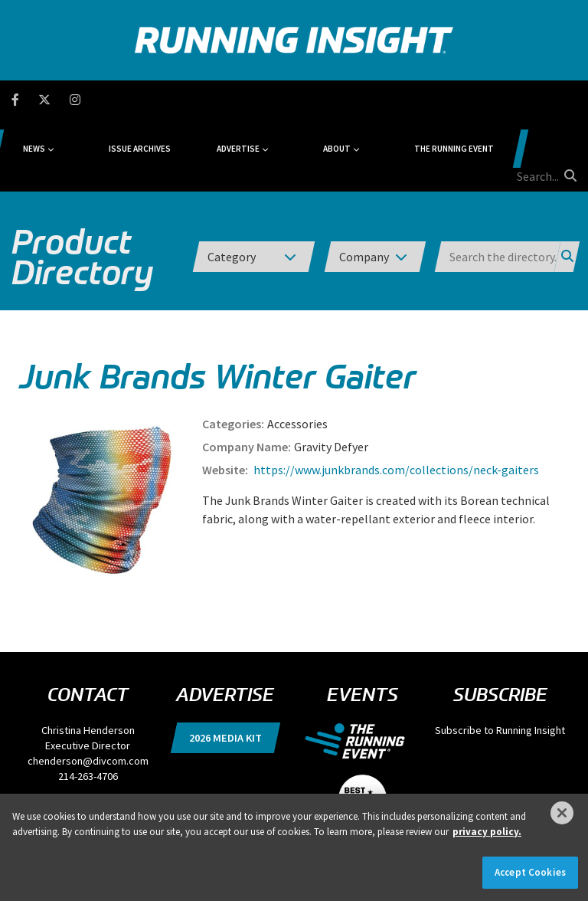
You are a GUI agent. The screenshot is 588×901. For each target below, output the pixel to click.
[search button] (568, 99)
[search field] (523, 100)
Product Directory (82, 184)
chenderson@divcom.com (88, 688)
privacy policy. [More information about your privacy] (487, 832)
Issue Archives (199, 100)
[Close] (562, 813)
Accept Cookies (530, 872)
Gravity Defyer (331, 374)
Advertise (271, 100)
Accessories (297, 351)
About (342, 100)
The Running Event (433, 100)
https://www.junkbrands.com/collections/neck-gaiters (395, 397)
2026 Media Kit (225, 665)
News (121, 100)
